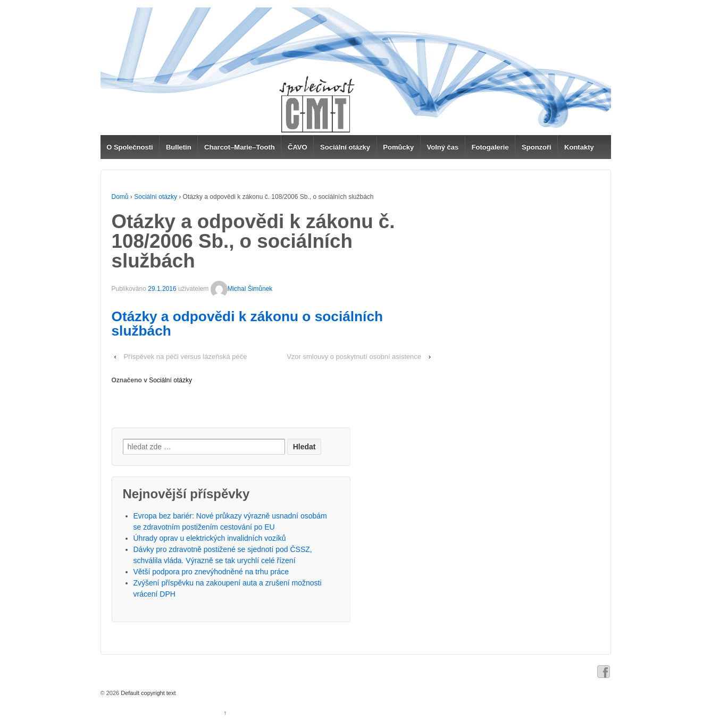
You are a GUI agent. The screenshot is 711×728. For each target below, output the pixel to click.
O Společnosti (129, 147)
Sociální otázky (345, 147)
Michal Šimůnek (242, 289)
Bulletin (179, 147)
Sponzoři (537, 147)
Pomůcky (398, 147)
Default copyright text (147, 693)
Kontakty (579, 147)
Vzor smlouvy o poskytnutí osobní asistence (354, 357)
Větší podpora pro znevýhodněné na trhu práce (211, 572)
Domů (120, 197)
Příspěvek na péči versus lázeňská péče (185, 357)
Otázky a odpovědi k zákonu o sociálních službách (248, 323)
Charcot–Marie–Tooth (240, 147)
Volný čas (443, 147)
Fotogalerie (490, 147)
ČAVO (298, 147)
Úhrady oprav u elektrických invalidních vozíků (210, 538)
